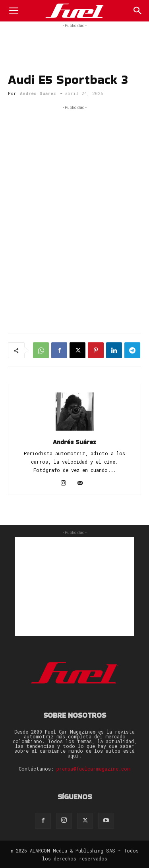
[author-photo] (75, 431)
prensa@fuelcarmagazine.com (93, 769)
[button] (14, 11)
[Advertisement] (75, 40)
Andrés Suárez (38, 93)
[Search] (138, 11)
